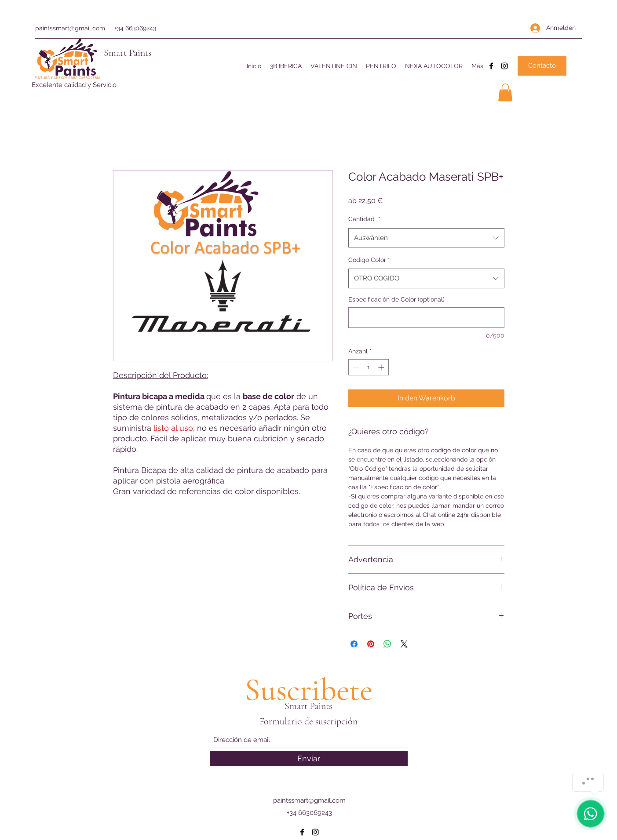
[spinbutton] (369, 367)
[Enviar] (309, 758)
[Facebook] (491, 66)
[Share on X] (404, 644)
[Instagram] (504, 66)
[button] (505, 93)
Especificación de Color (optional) (396, 299)
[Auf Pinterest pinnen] (371, 644)
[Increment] (382, 367)
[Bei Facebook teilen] (354, 644)
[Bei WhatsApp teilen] (387, 644)
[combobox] (426, 238)
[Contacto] (542, 66)
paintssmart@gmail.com (70, 28)
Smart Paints (128, 53)
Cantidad (364, 219)
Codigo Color (369, 260)
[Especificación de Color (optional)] (426, 318)
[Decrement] (355, 367)
